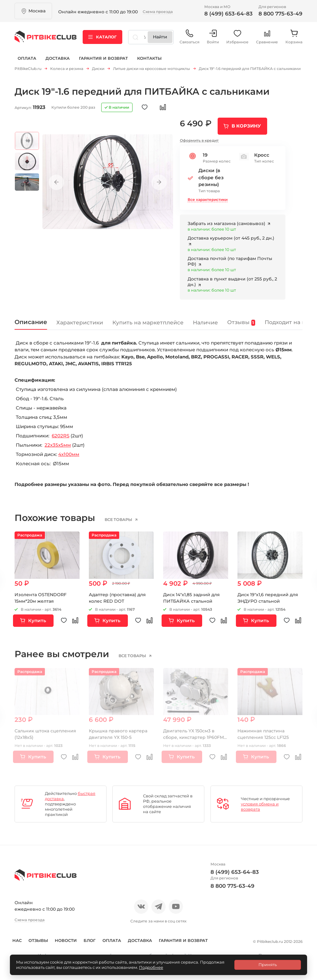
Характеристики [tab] (80, 320)
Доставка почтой (230, 259)
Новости (73, 938)
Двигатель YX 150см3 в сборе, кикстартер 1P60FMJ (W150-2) (195, 735)
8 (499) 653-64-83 (228, 14)
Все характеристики (208, 197)
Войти (213, 37)
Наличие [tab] (205, 320)
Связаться (189, 37)
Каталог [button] (102, 37)
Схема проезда (158, 12)
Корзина (294, 37)
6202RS (61, 433)
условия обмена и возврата (260, 804)
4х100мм (69, 452)
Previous (56, 180)
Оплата (27, 58)
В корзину (246, 123)
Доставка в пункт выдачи (232, 279)
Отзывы (45, 938)
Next (159, 180)
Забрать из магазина (227, 221)
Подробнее (151, 967)
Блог (96, 938)
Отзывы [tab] (241, 320)
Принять (268, 965)
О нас (22, 938)
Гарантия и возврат (103, 58)
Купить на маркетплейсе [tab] (148, 320)
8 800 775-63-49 (280, 14)
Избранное (237, 37)
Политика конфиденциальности (112, 949)
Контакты (149, 58)
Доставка (58, 58)
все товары (119, 517)
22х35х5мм (58, 442)
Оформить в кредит (199, 138)
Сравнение (267, 37)
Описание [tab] (31, 319)
